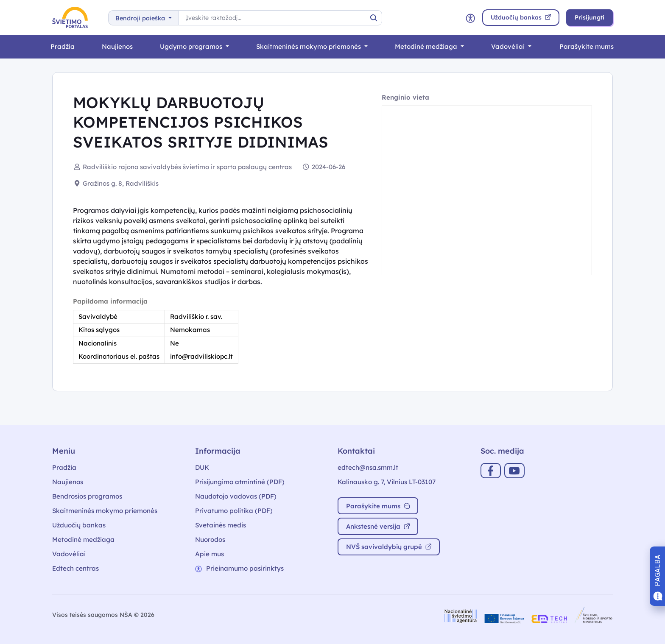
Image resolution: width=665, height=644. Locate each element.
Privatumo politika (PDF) (234, 511)
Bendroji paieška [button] (141, 18)
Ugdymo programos (192, 46)
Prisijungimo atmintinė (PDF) (240, 482)
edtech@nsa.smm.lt (368, 467)
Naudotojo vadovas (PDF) (236, 496)
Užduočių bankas (79, 525)
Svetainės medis (221, 525)
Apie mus (210, 554)
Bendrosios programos (87, 496)
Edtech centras (75, 568)
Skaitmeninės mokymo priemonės (309, 46)
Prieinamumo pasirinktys (239, 568)
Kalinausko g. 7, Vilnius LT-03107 (387, 482)
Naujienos (117, 46)
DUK (202, 467)
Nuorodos (210, 539)
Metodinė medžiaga (427, 46)
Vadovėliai (509, 46)
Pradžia (63, 46)
